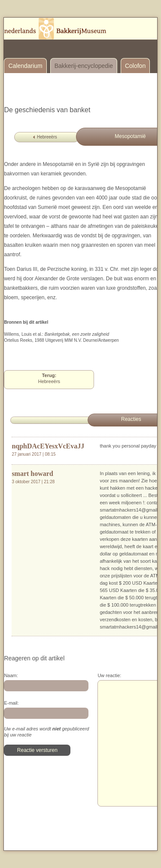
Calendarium (25, 66)
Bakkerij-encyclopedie (84, 66)
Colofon (135, 66)
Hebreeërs (47, 137)
